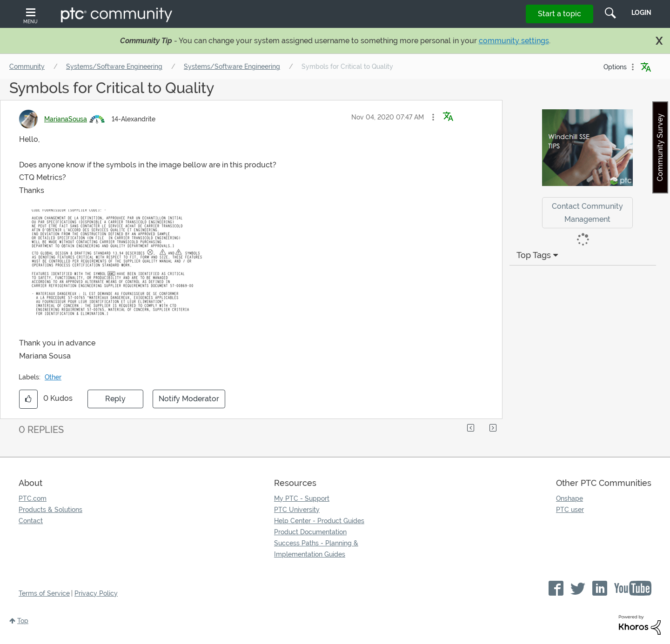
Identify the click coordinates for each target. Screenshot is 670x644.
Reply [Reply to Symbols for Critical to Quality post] (115, 399)
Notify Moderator (189, 399)
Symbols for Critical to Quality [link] (347, 66)
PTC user (570, 510)
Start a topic (559, 14)
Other (53, 377)
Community (27, 66)
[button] (433, 117)
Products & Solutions (50, 510)
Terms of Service (44, 593)
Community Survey (660, 147)
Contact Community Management (587, 212)
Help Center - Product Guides (319, 521)
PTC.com (33, 498)
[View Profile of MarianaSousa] (66, 119)
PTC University (297, 510)
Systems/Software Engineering (114, 66)
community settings (514, 41)
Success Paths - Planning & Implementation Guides (316, 549)
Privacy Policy (96, 593)
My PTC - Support (302, 498)
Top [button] (23, 621)
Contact (31, 521)
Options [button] (615, 67)
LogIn (641, 13)
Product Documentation (310, 532)
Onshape (569, 498)
